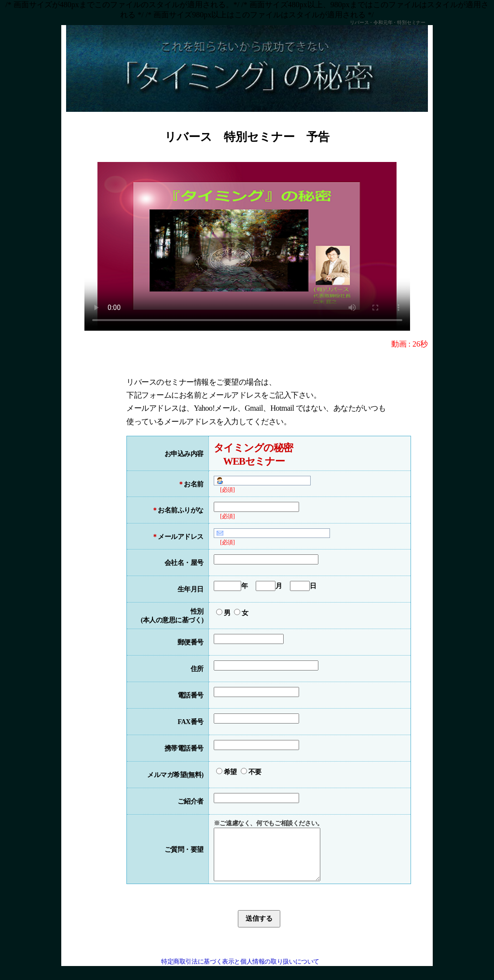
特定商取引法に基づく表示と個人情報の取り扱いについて (240, 972)
